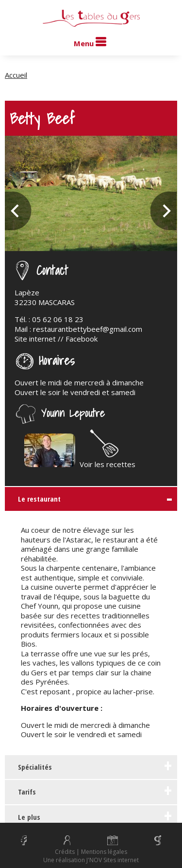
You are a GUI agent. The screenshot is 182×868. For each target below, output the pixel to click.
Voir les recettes (108, 459)
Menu (90, 43)
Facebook (82, 339)
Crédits (65, 852)
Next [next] (164, 211)
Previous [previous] (18, 211)
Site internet (35, 339)
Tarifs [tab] (23, 792)
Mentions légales (104, 852)
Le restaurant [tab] (35, 499)
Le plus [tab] (25, 817)
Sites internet (121, 860)
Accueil (16, 75)
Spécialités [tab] (31, 767)
